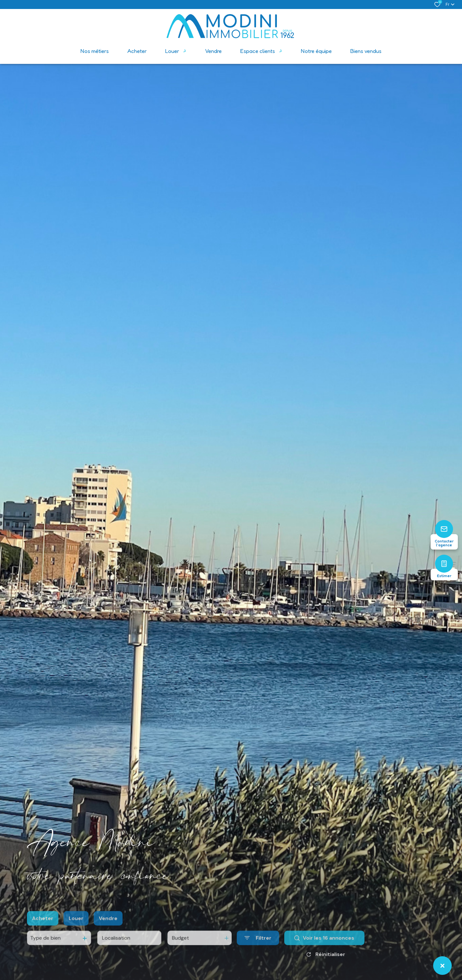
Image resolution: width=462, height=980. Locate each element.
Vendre (108, 931)
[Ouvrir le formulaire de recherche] (258, 951)
